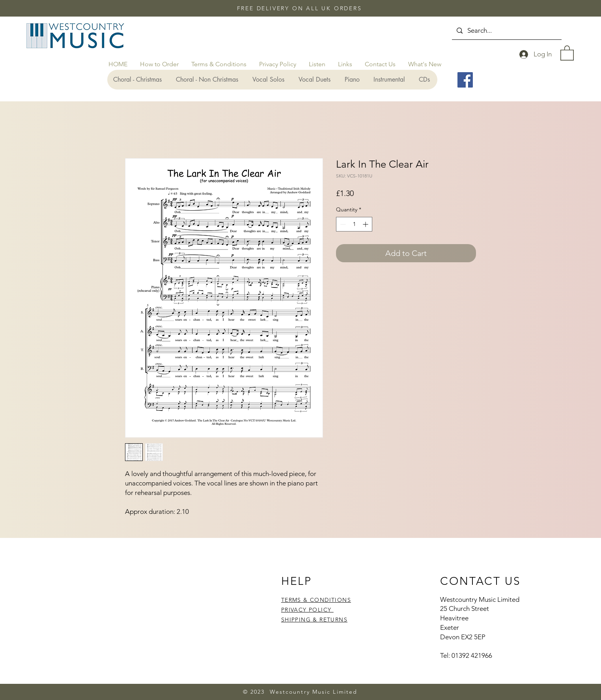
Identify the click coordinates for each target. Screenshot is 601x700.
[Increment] (366, 224)
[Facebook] (465, 80)
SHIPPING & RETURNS (314, 620)
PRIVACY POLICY (307, 610)
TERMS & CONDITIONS (316, 600)
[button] (567, 52)
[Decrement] (342, 224)
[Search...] (506, 31)
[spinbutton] (354, 224)
